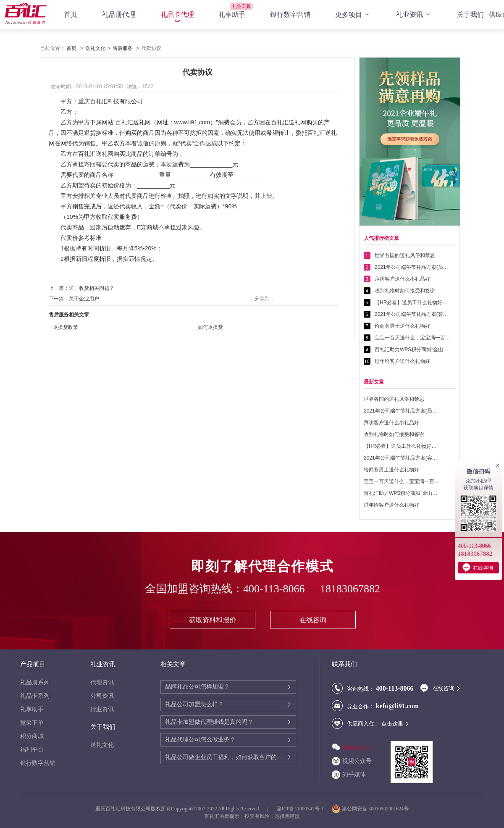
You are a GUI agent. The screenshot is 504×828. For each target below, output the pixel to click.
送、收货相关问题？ (92, 288)
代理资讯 (102, 682)
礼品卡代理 (177, 14)
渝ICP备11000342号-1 (300, 809)
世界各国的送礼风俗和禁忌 (405, 255)
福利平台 (32, 750)
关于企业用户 (84, 299)
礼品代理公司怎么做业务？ (200, 740)
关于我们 (470, 14)
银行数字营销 (290, 14)
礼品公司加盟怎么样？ (194, 704)
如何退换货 (210, 327)
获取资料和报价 (213, 620)
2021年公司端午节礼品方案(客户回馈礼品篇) (412, 314)
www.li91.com (192, 122)
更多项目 (353, 15)
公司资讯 (102, 696)
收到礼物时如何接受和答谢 (405, 291)
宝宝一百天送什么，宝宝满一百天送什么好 (412, 338)
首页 (71, 14)
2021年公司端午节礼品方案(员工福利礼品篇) (412, 267)
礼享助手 (232, 14)
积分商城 (32, 736)
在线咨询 (313, 620)
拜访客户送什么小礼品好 (402, 279)
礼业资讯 (414, 15)
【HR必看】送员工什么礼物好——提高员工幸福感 (412, 302)
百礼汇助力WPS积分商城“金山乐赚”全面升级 (412, 350)
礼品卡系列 (35, 696)
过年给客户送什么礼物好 (402, 361)
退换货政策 (66, 327)
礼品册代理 (119, 14)
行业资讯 (102, 709)
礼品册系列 (35, 682)
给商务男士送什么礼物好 (402, 326)
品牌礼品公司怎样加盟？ (197, 687)
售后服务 (123, 48)
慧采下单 (32, 723)
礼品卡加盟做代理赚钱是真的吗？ (209, 722)
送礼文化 (95, 48)
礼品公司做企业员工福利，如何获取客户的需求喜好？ (226, 757)
